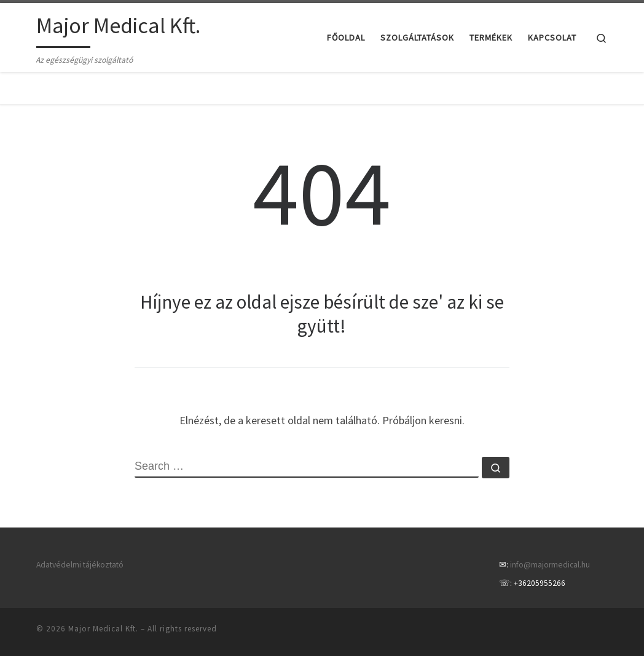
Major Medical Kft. (103, 629)
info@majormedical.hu (550, 565)
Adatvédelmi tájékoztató (80, 565)
